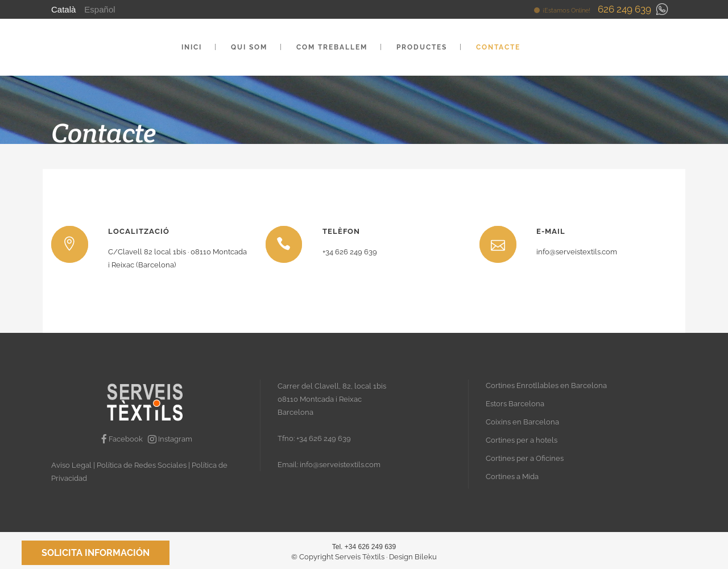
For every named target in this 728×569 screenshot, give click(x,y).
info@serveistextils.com (340, 465)
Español (100, 9)
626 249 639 (624, 9)
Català (63, 9)
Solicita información (96, 553)
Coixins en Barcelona (522, 422)
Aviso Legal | (74, 465)
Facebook (123, 439)
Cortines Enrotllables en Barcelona (546, 385)
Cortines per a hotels (522, 440)
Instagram (170, 439)
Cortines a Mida (512, 477)
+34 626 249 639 (324, 438)
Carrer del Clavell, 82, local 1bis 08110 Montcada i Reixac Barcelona (332, 399)
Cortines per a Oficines (525, 458)
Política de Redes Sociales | (144, 465)
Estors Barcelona (515, 404)
